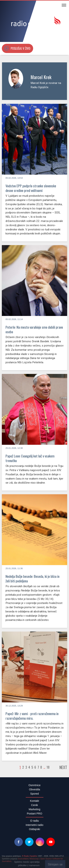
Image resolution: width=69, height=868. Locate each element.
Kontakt (34, 801)
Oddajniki (35, 829)
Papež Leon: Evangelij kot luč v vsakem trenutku (30, 458)
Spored (34, 794)
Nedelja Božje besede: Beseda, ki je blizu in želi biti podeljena (32, 579)
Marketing (34, 809)
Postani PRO (34, 814)
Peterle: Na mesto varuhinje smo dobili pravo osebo (34, 329)
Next (63, 767)
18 (48, 767)
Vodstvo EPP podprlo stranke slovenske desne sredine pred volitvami (31, 188)
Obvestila (35, 789)
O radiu (34, 821)
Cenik (34, 805)
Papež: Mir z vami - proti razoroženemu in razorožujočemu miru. (32, 716)
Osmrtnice (35, 785)
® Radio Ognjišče (30, 856)
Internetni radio (35, 825)
